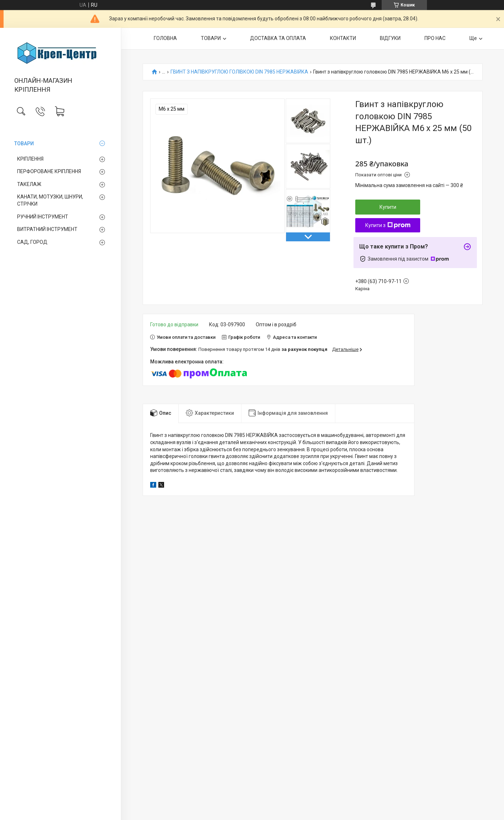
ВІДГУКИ (390, 38)
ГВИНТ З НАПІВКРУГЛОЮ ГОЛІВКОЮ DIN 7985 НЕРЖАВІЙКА (239, 72)
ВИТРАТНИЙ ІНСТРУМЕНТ (47, 229)
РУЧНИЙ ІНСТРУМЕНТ (43, 217)
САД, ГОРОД (32, 242)
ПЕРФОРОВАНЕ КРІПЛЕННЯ (49, 171)
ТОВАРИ (24, 144)
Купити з (388, 225)
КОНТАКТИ (343, 38)
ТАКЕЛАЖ (29, 184)
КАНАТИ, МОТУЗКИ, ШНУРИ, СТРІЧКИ (50, 200)
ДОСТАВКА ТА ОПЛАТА (278, 38)
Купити (388, 207)
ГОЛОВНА (165, 38)
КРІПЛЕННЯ (30, 159)
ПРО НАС (435, 38)
